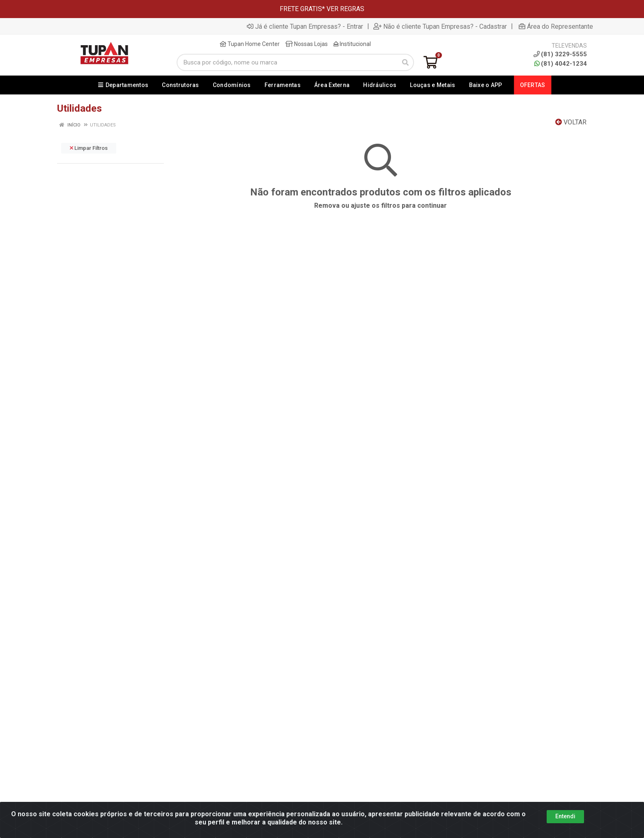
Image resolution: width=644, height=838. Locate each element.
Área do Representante (556, 26)
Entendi (565, 816)
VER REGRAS (345, 9)
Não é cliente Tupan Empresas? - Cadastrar (440, 26)
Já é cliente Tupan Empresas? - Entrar (305, 26)
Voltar (571, 122)
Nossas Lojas (307, 44)
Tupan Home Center (250, 44)
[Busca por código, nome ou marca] (287, 62)
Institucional (352, 44)
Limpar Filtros (89, 148)
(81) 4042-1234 (561, 64)
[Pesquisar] (405, 62)
